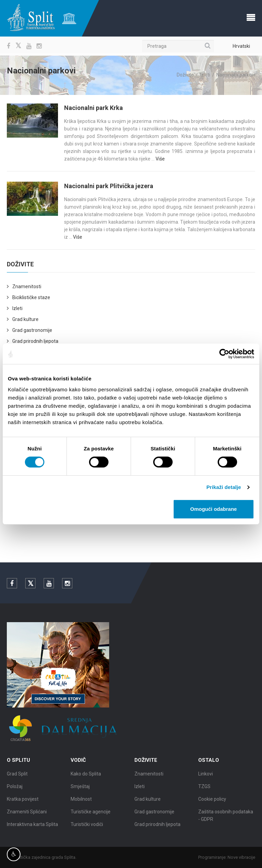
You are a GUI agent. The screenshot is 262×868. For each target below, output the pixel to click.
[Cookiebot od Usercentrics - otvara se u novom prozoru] (224, 354)
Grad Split (17, 776)
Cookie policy (212, 801)
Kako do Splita (86, 776)
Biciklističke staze (31, 297)
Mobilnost (81, 801)
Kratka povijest (23, 801)
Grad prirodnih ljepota (35, 341)
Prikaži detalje (224, 487)
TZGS (204, 788)
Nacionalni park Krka (93, 108)
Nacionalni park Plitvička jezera (109, 186)
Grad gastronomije (32, 330)
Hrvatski (241, 46)
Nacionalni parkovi (236, 75)
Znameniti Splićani (27, 814)
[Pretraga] (178, 46)
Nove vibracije (243, 857)
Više (160, 159)
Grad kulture (25, 319)
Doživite (185, 75)
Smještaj (80, 788)
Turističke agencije (91, 814)
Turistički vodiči (87, 826)
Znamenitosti (27, 286)
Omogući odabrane (214, 509)
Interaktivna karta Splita (32, 826)
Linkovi (206, 776)
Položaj (15, 788)
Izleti (205, 75)
